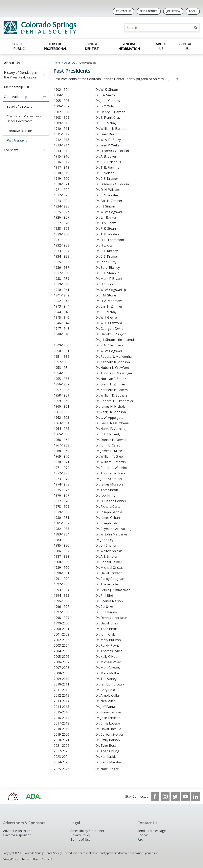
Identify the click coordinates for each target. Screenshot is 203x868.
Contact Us (123, 11)
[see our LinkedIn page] (195, 796)
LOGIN (193, 11)
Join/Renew (173, 11)
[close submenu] (45, 97)
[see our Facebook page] (155, 796)
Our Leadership (16, 97)
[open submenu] (45, 75)
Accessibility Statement (87, 831)
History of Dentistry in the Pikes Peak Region (21, 75)
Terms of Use (80, 839)
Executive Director (19, 131)
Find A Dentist (149, 11)
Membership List (17, 87)
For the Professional (55, 46)
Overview (11, 150)
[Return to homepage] (54, 28)
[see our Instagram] (165, 796)
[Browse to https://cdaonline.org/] (23, 796)
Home (57, 63)
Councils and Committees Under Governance (24, 119)
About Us (161, 46)
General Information (129, 46)
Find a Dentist (92, 46)
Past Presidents (17, 140)
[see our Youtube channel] (185, 796)
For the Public (19, 46)
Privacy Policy (80, 835)
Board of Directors (20, 106)
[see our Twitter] (175, 796)
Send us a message (152, 831)
